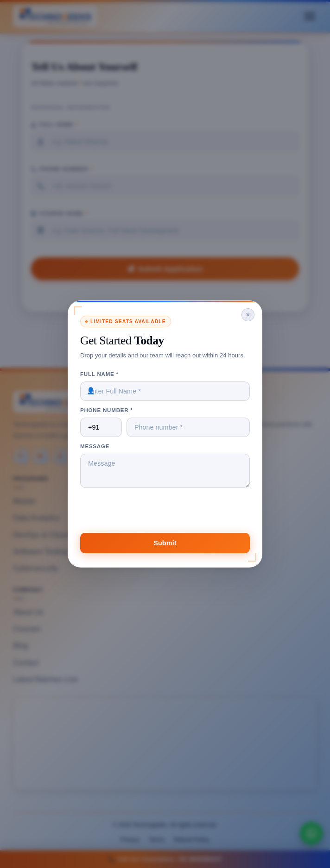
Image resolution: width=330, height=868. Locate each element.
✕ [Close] (248, 315)
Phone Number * (107, 410)
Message (95, 446)
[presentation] (151, 515)
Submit (165, 543)
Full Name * (99, 374)
